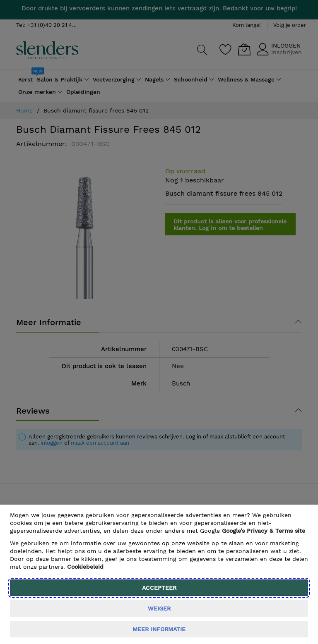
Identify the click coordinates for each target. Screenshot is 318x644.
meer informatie (159, 629)
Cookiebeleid (85, 567)
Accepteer (159, 588)
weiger (159, 608)
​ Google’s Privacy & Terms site (264, 531)
